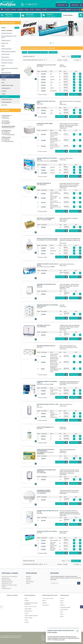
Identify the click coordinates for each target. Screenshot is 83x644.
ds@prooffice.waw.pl (9, 141)
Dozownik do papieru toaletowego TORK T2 (44, 491)
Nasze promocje (5, 578)
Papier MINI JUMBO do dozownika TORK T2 (47, 382)
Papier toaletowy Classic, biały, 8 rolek (48, 265)
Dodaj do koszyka (74, 94)
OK (79, 583)
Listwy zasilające (28, 609)
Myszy (26, 598)
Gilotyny (62, 601)
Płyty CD (44, 601)
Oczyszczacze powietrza (65, 607)
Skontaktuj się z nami (6, 583)
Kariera (27, 10)
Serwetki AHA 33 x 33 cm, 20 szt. (47, 65)
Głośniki (26, 620)
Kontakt (32, 10)
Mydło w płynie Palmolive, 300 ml (47, 239)
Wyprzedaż (20, 10)
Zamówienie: (71, 10)
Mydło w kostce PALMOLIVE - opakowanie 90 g (46, 450)
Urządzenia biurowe (6, 40)
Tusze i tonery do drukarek (48, 598)
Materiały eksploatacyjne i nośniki (50, 595)
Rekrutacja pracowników (7, 582)
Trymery (62, 603)
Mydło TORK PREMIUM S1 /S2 (45, 427)
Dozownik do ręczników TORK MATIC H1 (46, 285)
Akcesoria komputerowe (7, 33)
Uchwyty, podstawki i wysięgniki (31, 616)
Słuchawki (27, 622)
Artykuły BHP (4, 105)
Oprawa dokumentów (6, 73)
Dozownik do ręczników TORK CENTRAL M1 (46, 471)
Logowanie (62, 5)
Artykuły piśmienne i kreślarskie (8, 52)
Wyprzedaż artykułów (7, 580)
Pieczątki (45, 10)
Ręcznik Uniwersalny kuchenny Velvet (47, 159)
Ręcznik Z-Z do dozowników (46, 218)
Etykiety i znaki (5, 43)
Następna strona (75, 57)
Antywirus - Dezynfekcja (12, 595)
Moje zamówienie (30, 582)
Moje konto (28, 580)
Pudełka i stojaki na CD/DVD (30, 607)
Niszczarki (62, 598)
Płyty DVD (44, 603)
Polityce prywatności (60, 641)
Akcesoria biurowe (5, 54)
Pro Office (7, 10)
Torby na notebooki (28, 618)
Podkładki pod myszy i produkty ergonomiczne (31, 604)
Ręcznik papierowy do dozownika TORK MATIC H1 (48, 306)
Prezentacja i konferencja (7, 63)
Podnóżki (26, 613)
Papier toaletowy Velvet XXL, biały (46, 102)
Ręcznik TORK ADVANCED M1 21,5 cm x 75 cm (48, 511)
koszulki (3, 66)
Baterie (62, 614)
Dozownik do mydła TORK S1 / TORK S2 (48, 405)
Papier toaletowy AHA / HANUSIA (47, 531)
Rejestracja (77, 5)
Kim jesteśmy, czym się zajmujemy (9, 577)
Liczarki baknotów (64, 610)
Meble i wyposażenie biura (7, 60)
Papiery (3, 46)
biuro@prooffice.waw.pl (10, 135)
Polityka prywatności (6, 588)
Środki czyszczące (28, 611)
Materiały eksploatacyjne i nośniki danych (9, 37)
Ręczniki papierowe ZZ (44, 183)
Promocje (14, 10)
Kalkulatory (62, 605)
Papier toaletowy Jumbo (45, 124)
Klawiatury (27, 601)
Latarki (62, 612)
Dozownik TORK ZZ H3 (44, 325)
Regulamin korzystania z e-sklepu (9, 585)
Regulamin (38, 10)
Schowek (28, 583)
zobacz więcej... (63, 66)
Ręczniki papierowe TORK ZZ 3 (46, 346)
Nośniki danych (46, 605)
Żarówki (62, 616)
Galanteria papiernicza (6, 49)
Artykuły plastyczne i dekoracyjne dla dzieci (10, 69)
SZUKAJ (81, 15)
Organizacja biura (5, 57)
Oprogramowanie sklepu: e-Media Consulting (10, 637)
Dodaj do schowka (60, 94)
